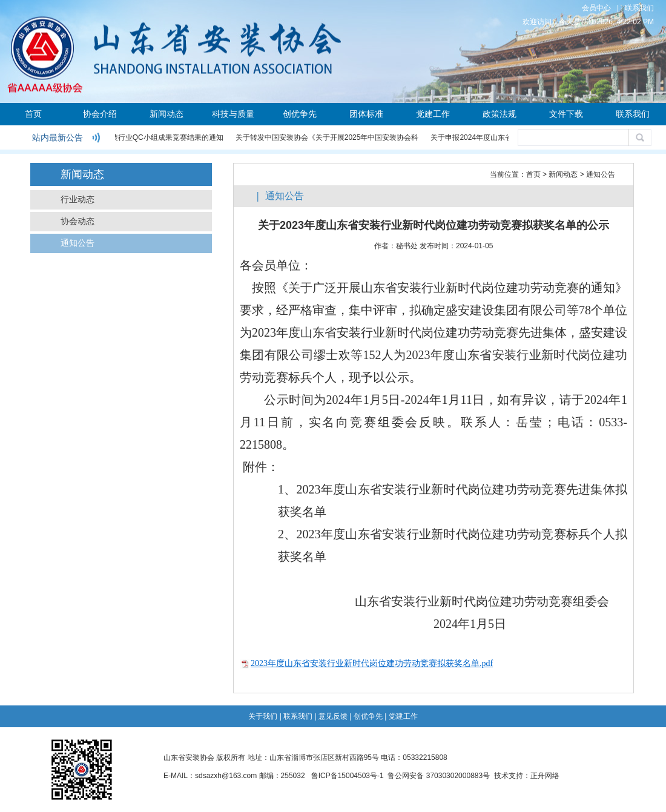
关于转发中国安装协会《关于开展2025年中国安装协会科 (328, 137)
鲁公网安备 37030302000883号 (439, 776)
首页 (33, 114)
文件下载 (566, 114)
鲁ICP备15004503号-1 (348, 776)
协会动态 (77, 221)
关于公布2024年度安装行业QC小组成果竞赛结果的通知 (134, 137)
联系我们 (639, 8)
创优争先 (300, 114)
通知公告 (77, 243)
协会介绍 (100, 114)
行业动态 (77, 200)
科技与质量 (233, 114)
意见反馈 (333, 716)
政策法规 (499, 114)
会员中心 (596, 8)
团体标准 (366, 114)
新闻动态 (166, 114)
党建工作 (433, 114)
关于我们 (263, 716)
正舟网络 (545, 776)
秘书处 (407, 246)
